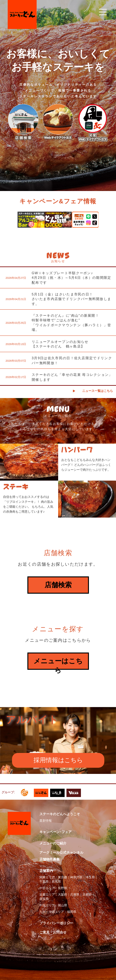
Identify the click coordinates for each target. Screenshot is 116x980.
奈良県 (44, 899)
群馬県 (56, 882)
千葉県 (44, 882)
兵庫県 (75, 895)
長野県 (62, 888)
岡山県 (62, 905)
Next (107, 222)
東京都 (62, 877)
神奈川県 (76, 877)
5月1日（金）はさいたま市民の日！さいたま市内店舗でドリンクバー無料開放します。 (71, 299)
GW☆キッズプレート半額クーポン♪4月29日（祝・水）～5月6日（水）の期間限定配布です (72, 278)
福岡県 (72, 912)
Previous (9, 222)
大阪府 (62, 895)
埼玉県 (90, 877)
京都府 (87, 895)
